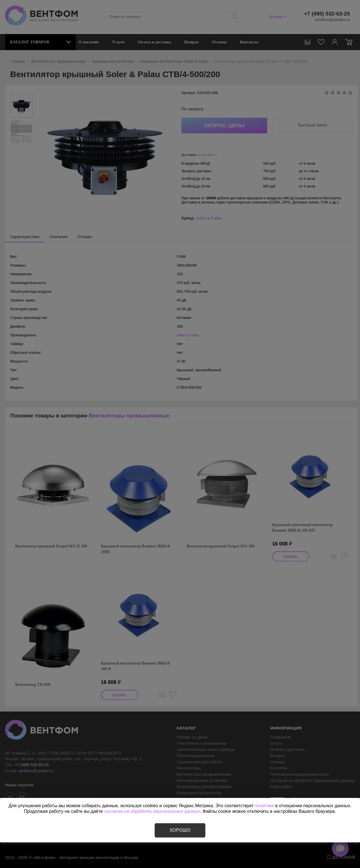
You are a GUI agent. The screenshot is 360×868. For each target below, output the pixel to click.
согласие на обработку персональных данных (152, 811)
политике (264, 806)
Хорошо (180, 830)
